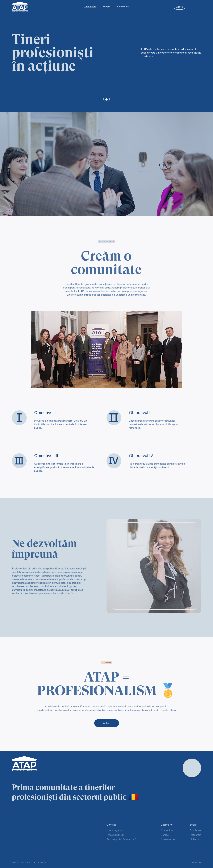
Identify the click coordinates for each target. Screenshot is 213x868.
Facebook (195, 830)
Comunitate (90, 7)
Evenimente (123, 7)
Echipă (106, 7)
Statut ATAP (196, 862)
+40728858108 (115, 835)
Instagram (195, 835)
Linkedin (195, 839)
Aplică (179, 7)
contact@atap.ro (116, 830)
